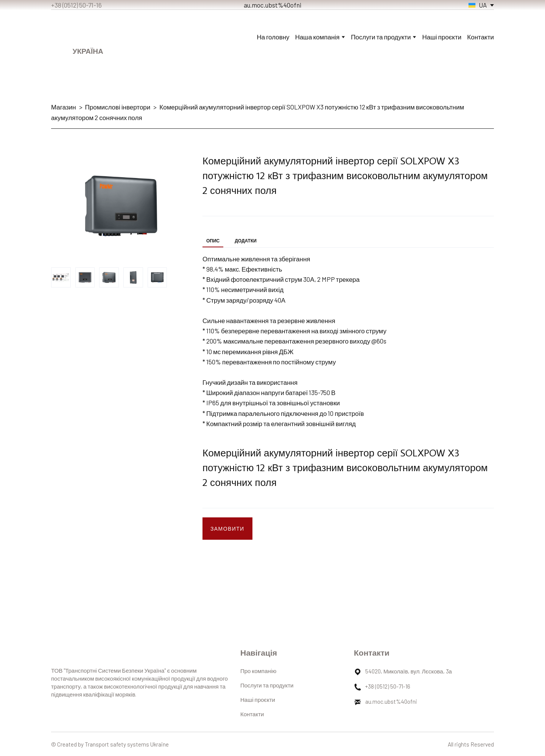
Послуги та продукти (267, 685)
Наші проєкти (442, 37)
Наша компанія (318, 37)
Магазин (64, 107)
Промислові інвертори (118, 107)
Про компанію (258, 671)
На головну (273, 37)
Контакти (480, 37)
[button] (227, 529)
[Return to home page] (88, 31)
